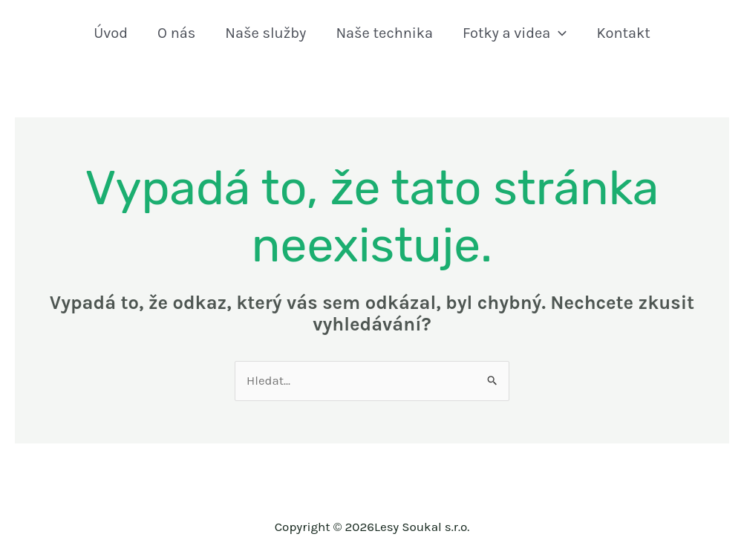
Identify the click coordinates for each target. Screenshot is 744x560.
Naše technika (384, 33)
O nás (176, 33)
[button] (558, 33)
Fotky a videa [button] (515, 33)
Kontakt (623, 33)
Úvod (111, 33)
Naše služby (265, 33)
